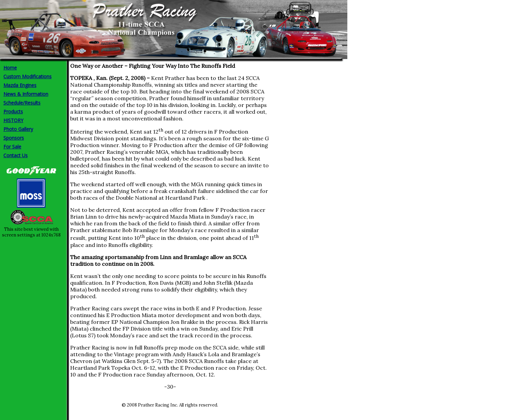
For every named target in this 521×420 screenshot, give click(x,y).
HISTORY (13, 120)
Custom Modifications (27, 76)
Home (10, 68)
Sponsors (14, 138)
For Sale (12, 147)
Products (13, 111)
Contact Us (16, 155)
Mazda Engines (20, 85)
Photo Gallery (18, 129)
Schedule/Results (22, 103)
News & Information (26, 94)
